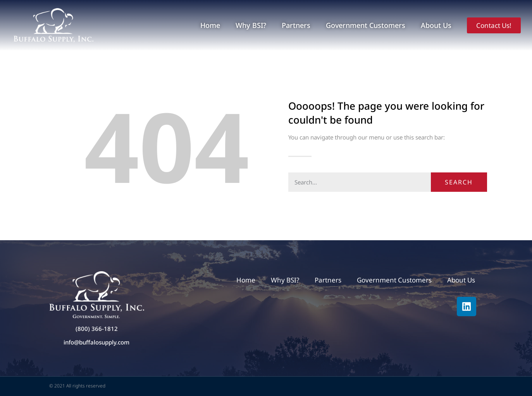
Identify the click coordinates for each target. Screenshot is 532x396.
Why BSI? (251, 25)
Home (210, 25)
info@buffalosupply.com (96, 342)
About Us (436, 25)
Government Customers (366, 25)
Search (459, 182)
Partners (296, 25)
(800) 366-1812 (97, 329)
